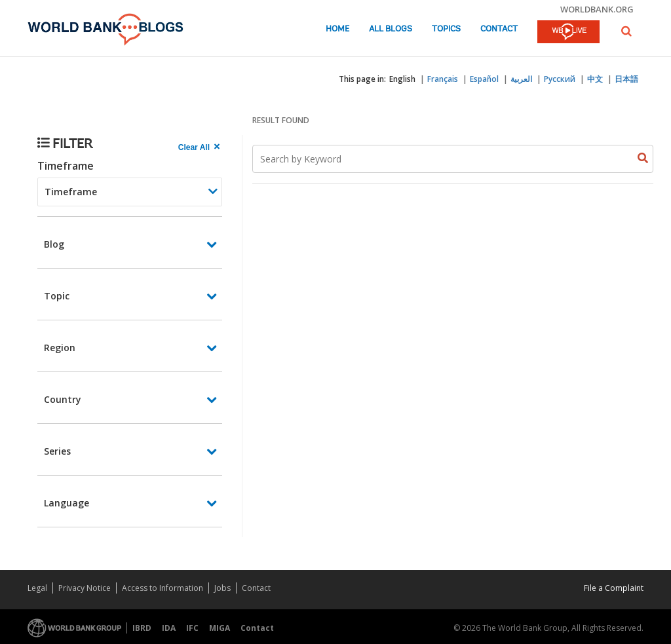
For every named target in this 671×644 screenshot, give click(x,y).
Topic (57, 296)
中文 (595, 79)
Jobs (222, 588)
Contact (499, 29)
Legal (37, 588)
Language (67, 503)
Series (57, 451)
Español (484, 79)
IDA (169, 628)
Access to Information (163, 588)
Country (63, 399)
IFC (192, 628)
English (402, 79)
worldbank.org (597, 9)
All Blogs (391, 29)
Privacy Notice (85, 588)
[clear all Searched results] (201, 147)
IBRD (142, 628)
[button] (626, 31)
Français (443, 79)
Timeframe (66, 166)
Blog (54, 244)
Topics (446, 29)
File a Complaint (614, 588)
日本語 (626, 79)
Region (60, 348)
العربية (521, 79)
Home (337, 29)
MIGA (220, 628)
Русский (560, 79)
